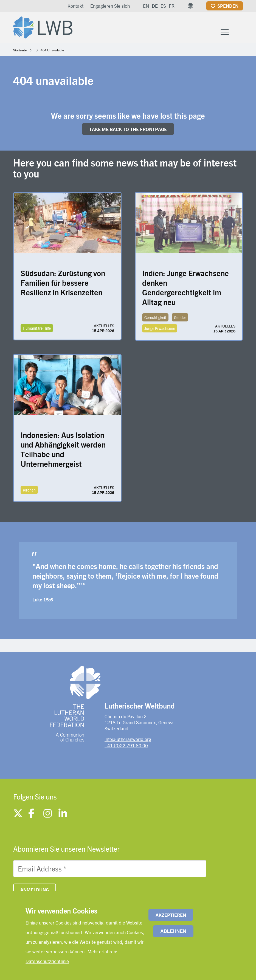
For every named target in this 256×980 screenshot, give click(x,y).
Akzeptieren (171, 915)
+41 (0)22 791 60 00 (126, 745)
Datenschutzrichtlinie (47, 961)
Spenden (228, 6)
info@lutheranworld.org (128, 739)
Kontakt (76, 6)
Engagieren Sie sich (110, 6)
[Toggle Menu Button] (225, 31)
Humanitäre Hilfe (37, 328)
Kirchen (29, 490)
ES (163, 6)
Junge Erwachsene (160, 328)
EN (146, 6)
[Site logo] (43, 26)
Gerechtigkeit (155, 317)
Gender (180, 317)
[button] (190, 6)
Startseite (20, 50)
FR (172, 6)
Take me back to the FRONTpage (128, 129)
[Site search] (239, 32)
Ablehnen (173, 931)
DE (155, 6)
